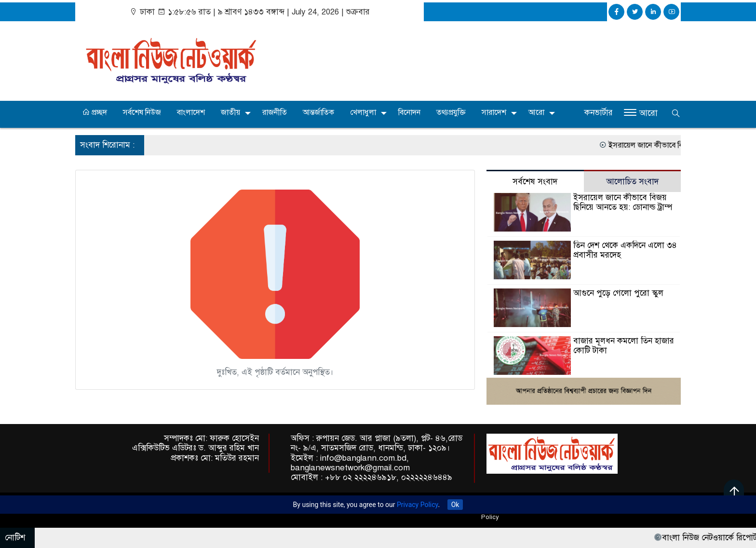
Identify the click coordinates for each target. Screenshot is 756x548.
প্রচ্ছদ (94, 112)
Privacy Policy (417, 505)
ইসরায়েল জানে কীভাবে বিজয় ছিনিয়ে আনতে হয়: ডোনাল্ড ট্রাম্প (623, 202)
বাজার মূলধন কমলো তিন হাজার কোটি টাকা (624, 346)
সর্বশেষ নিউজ (142, 112)
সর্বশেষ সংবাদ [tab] (535, 182)
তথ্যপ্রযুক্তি (451, 112)
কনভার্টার (599, 113)
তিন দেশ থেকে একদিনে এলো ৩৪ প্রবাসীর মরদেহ (625, 250)
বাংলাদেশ (191, 112)
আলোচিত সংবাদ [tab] (632, 182)
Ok (455, 505)
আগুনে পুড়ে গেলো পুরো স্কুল (618, 293)
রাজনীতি (275, 112)
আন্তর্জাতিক (318, 112)
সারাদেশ (494, 112)
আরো (536, 112)
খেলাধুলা (363, 112)
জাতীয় (230, 112)
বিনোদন (409, 112)
